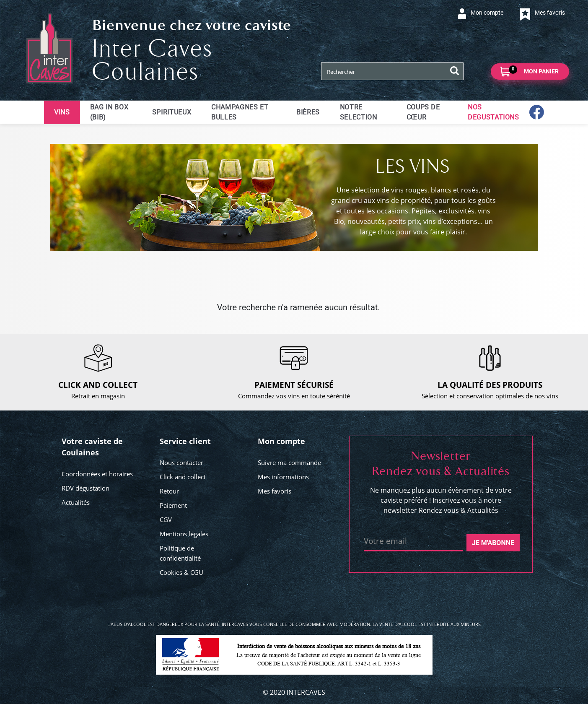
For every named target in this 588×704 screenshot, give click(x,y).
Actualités (76, 502)
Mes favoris (275, 491)
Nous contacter (181, 462)
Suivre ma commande (289, 462)
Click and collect (183, 477)
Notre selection (359, 112)
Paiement (173, 505)
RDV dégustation (85, 488)
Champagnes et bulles (240, 112)
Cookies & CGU (181, 572)
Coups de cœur (423, 112)
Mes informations (283, 477)
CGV (166, 520)
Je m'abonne (493, 543)
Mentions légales (184, 534)
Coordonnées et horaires (97, 474)
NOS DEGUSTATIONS (493, 112)
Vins (62, 112)
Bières (308, 112)
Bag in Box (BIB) (109, 112)
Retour (169, 491)
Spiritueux (172, 112)
